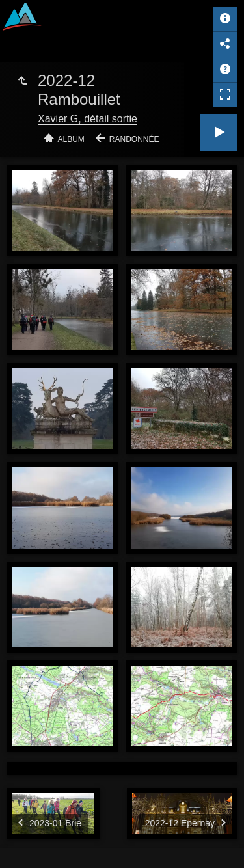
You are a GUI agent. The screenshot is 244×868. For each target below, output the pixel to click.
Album (71, 139)
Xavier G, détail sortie (88, 119)
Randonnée (134, 139)
